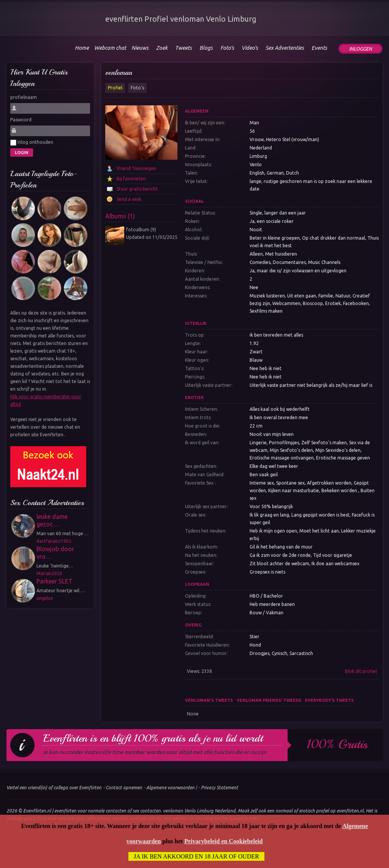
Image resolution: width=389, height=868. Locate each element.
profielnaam (24, 97)
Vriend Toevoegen (136, 168)
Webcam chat (110, 48)
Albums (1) (120, 216)
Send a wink (129, 199)
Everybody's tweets (329, 700)
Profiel (115, 88)
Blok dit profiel (361, 671)
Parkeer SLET (55, 581)
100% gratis (337, 744)
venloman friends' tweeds (269, 700)
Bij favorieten (131, 179)
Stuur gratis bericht (137, 189)
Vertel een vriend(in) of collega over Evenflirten (54, 788)
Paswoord (21, 120)
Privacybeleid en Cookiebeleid (223, 841)
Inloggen (361, 49)
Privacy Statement (220, 788)
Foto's (137, 88)
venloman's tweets (209, 700)
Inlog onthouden (32, 143)
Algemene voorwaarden (170, 788)
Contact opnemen (124, 788)
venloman (119, 72)
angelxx (45, 598)
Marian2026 (49, 573)
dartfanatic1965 (54, 541)
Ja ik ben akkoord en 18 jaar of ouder (196, 856)
